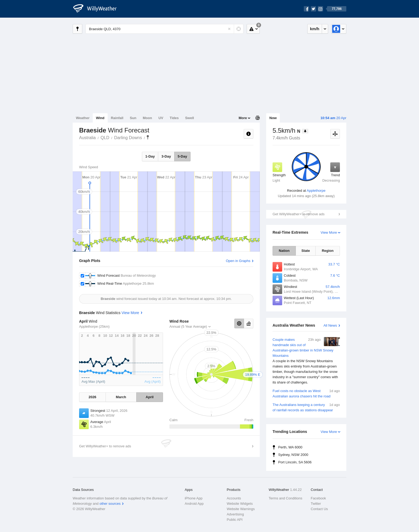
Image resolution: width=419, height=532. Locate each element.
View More (329, 232)
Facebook (318, 498)
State (306, 251)
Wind (100, 118)
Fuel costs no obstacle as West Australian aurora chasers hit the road (306, 393)
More (243, 118)
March (121, 397)
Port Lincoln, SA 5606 (295, 462)
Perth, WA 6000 (290, 447)
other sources (110, 504)
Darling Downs (128, 138)
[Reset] (229, 29)
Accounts (234, 498)
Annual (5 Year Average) (188, 326)
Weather (83, 118)
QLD (105, 138)
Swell (190, 118)
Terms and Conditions (286, 498)
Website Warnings (241, 509)
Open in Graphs (238, 261)
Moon (147, 118)
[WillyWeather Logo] (98, 9)
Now (273, 118)
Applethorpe (316, 191)
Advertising (235, 514)
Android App (194, 504)
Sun (133, 118)
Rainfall (117, 118)
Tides (174, 118)
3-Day (166, 156)
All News (330, 325)
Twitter (316, 504)
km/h (315, 29)
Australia (87, 138)
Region (328, 251)
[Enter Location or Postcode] (164, 29)
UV (161, 118)
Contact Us (319, 509)
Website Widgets (240, 504)
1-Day (150, 156)
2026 (92, 397)
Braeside (148, 137)
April (150, 397)
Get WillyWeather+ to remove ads (298, 214)
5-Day (182, 156)
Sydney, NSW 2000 (293, 455)
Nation (284, 251)
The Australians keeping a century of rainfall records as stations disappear (306, 407)
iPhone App (194, 498)
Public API (234, 520)
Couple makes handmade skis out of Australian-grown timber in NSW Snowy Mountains (306, 361)
